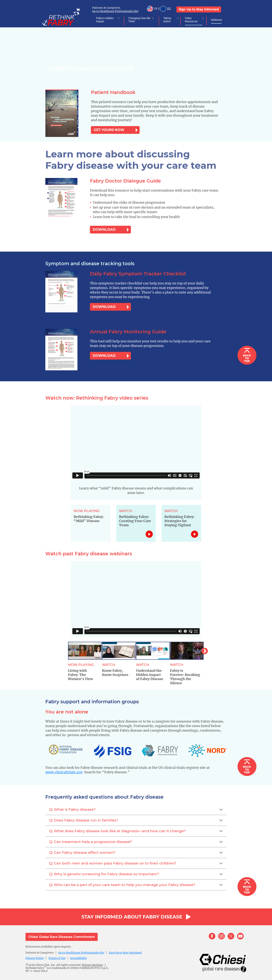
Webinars (216, 20)
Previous (65, 649)
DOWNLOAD (104, 230)
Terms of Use (57, 958)
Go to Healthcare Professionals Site (115, 11)
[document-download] (70, 113)
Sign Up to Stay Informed (199, 9)
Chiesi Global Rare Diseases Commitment (62, 937)
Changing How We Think (139, 20)
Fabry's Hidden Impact (105, 20)
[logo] (67, 16)
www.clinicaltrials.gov (64, 772)
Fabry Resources (191, 20)
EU (165, 9)
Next (203, 649)
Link (149, 534)
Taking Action (167, 20)
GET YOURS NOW (109, 130)
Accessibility (78, 958)
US (152, 9)
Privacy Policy (35, 958)
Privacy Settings (92, 965)
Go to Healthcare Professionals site (81, 953)
